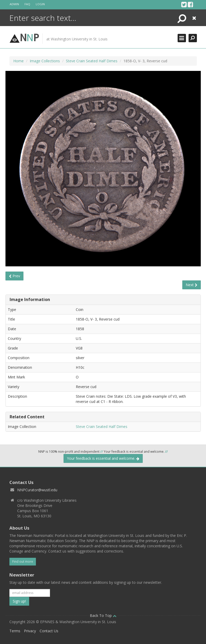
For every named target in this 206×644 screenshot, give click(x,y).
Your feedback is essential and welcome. (103, 458)
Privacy (30, 631)
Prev (14, 276)
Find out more (23, 562)
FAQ (27, 4)
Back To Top (103, 615)
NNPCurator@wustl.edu (37, 490)
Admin (14, 4)
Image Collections (45, 61)
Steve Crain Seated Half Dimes (92, 61)
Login (40, 4)
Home (18, 61)
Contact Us (49, 631)
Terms (15, 631)
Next (192, 285)
